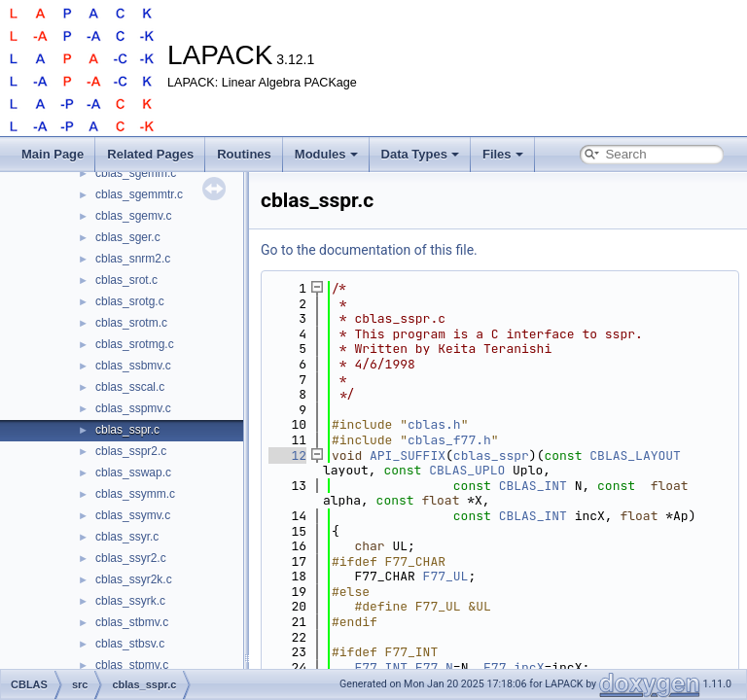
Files (503, 154)
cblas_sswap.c (133, 472)
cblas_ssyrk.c (130, 601)
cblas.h (434, 424)
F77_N (434, 667)
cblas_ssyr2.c (131, 558)
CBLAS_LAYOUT (635, 455)
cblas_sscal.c (130, 387)
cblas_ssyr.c (127, 537)
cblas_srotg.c (130, 301)
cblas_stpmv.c (132, 665)
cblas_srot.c (126, 280)
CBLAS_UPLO (467, 470)
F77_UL (446, 576)
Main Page (53, 154)
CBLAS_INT (533, 486)
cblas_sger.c (128, 237)
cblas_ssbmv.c (133, 366)
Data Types (420, 154)
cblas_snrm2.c (133, 259)
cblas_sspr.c (127, 430)
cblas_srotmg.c (135, 344)
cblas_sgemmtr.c (139, 194)
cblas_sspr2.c (131, 451)
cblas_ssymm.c (135, 494)
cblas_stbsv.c (130, 644)
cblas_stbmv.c (132, 622)
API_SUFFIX (408, 455)
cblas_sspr (491, 455)
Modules (326, 154)
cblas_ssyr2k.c (134, 579)
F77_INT (381, 667)
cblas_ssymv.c (133, 515)
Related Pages (150, 154)
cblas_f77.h (449, 440)
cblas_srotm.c (131, 323)
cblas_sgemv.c (133, 216)
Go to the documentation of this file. (369, 250)
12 (287, 455)
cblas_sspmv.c (133, 408)
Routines (244, 154)
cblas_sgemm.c (136, 173)
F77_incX (514, 667)
